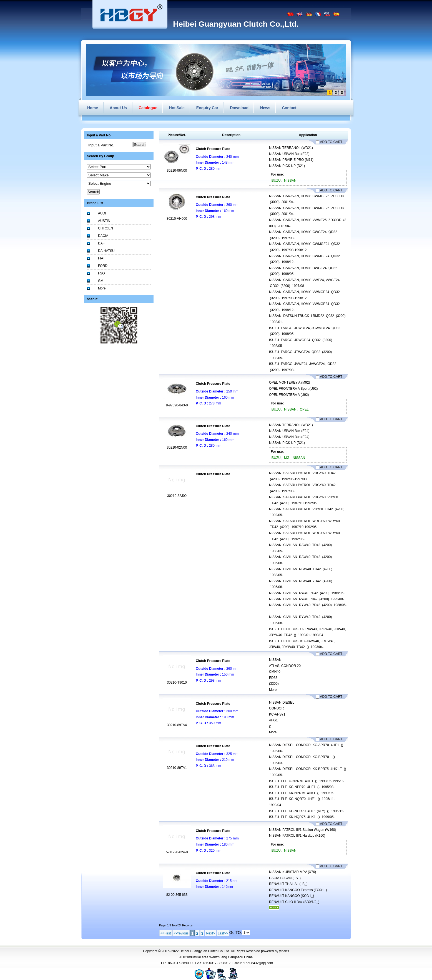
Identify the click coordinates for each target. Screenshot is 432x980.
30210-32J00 (177, 496)
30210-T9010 (177, 682)
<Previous (181, 933)
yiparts (284, 951)
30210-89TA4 (177, 725)
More (273, 690)
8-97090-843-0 (177, 405)
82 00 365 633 (177, 895)
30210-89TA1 (177, 768)
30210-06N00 (177, 171)
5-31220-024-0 (177, 852)
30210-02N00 (177, 447)
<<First (166, 933)
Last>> (223, 933)
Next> (210, 933)
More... (274, 908)
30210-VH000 (177, 219)
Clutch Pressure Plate (213, 149)
